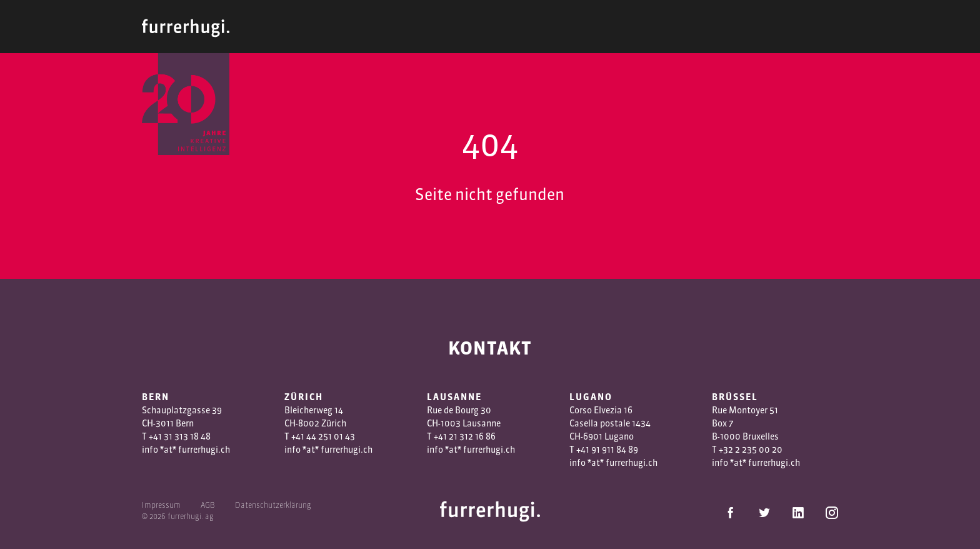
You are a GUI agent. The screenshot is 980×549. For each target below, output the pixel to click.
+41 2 (444, 436)
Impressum (161, 505)
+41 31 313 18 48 (180, 436)
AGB (208, 505)
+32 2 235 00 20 (751, 450)
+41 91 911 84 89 (607, 450)
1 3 (459, 436)
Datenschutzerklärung (273, 505)
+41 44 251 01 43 (323, 436)
